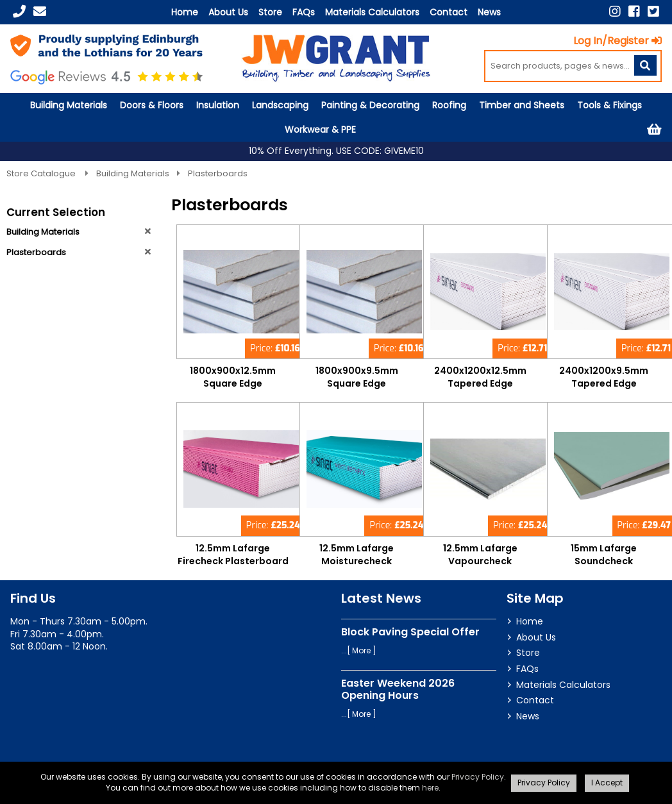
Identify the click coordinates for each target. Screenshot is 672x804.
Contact (449, 12)
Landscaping (280, 105)
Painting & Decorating (370, 105)
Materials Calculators (372, 12)
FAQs (304, 12)
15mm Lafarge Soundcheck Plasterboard (604, 561)
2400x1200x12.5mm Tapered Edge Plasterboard (480, 383)
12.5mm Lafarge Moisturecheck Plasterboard (357, 561)
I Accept (607, 783)
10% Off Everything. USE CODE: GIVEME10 (336, 151)
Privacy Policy (478, 777)
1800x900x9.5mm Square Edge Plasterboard (357, 383)
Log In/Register (617, 41)
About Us (228, 12)
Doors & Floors (152, 105)
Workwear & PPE (320, 130)
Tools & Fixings (609, 105)
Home (185, 12)
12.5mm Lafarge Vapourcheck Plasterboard (480, 561)
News (489, 12)
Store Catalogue (42, 173)
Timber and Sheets (522, 105)
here (430, 788)
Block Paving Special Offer (410, 632)
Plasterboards (218, 173)
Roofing (449, 105)
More (361, 650)
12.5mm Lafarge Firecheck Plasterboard (233, 555)
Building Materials (69, 105)
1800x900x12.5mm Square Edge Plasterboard (233, 383)
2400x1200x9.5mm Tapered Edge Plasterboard (604, 383)
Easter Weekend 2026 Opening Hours (398, 689)
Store (270, 12)
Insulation (218, 105)
